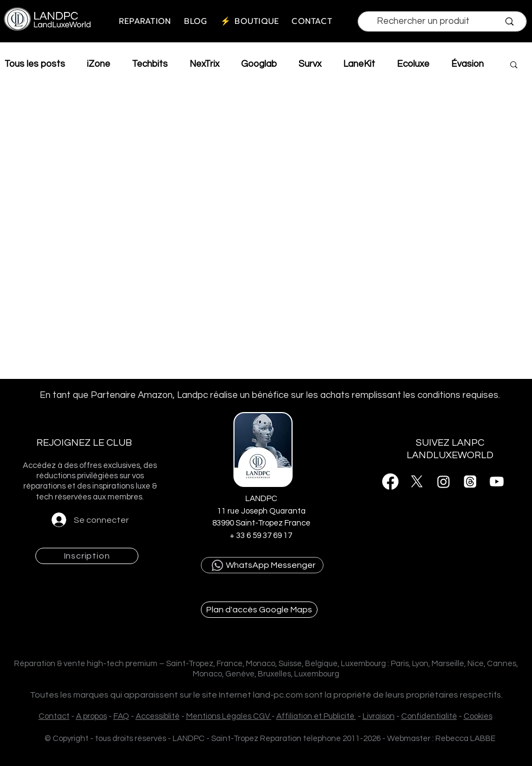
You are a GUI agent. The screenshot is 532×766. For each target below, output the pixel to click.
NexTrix (204, 64)
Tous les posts (35, 64)
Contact (54, 716)
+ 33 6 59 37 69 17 (262, 536)
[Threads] (470, 482)
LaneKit (359, 64)
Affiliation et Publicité (316, 716)
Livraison (379, 716)
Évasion (467, 64)
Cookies (478, 716)
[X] (417, 482)
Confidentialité (429, 716)
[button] (514, 65)
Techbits (150, 64)
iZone (99, 64)
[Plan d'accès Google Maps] (259, 610)
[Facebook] (390, 482)
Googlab (259, 64)
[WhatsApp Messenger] (262, 565)
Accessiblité (158, 716)
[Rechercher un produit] (423, 22)
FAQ (121, 716)
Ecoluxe (413, 64)
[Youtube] (497, 482)
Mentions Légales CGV (229, 716)
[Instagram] (444, 482)
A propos (91, 716)
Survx (310, 64)
